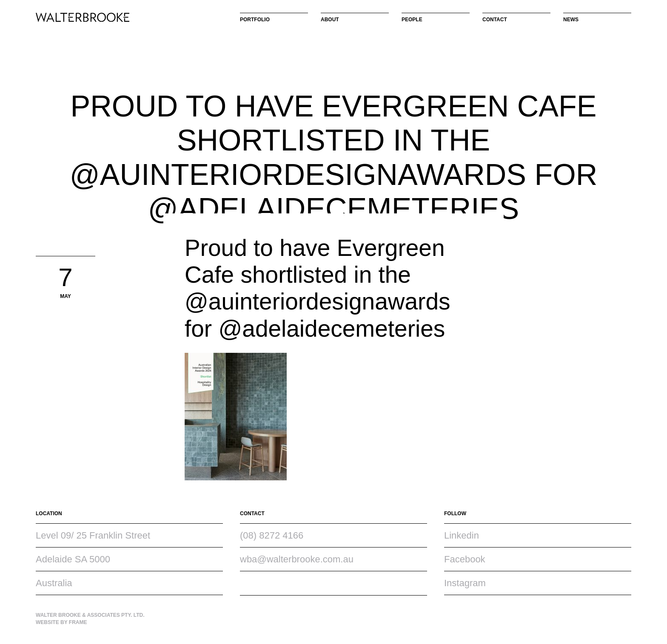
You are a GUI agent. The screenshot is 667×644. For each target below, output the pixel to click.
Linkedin (462, 535)
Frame (78, 622)
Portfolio (255, 20)
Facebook (465, 559)
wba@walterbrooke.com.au (297, 559)
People (412, 20)
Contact (495, 20)
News (571, 20)
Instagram (465, 583)
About (330, 20)
